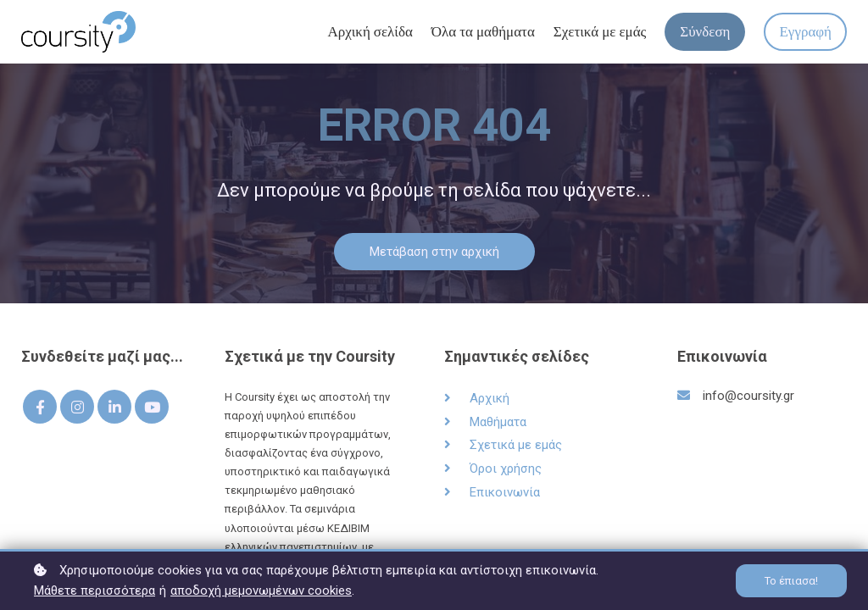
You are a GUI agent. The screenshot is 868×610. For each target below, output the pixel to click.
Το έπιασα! (791, 581)
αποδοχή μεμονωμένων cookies (261, 591)
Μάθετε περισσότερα (95, 591)
